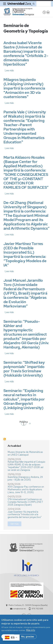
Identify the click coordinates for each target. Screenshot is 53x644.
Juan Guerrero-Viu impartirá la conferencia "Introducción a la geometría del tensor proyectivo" (25, 514)
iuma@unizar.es (19, 609)
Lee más (9, 70)
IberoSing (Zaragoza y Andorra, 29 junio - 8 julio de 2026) (25, 478)
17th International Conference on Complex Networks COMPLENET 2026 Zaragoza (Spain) (25, 502)
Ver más (14, 524)
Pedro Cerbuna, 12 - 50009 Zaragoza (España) (28, 605)
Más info (31, 632)
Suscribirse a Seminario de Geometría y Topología (5, 439)
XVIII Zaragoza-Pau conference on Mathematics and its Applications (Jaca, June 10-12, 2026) (26, 489)
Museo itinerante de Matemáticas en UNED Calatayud (25, 453)
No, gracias (28, 638)
